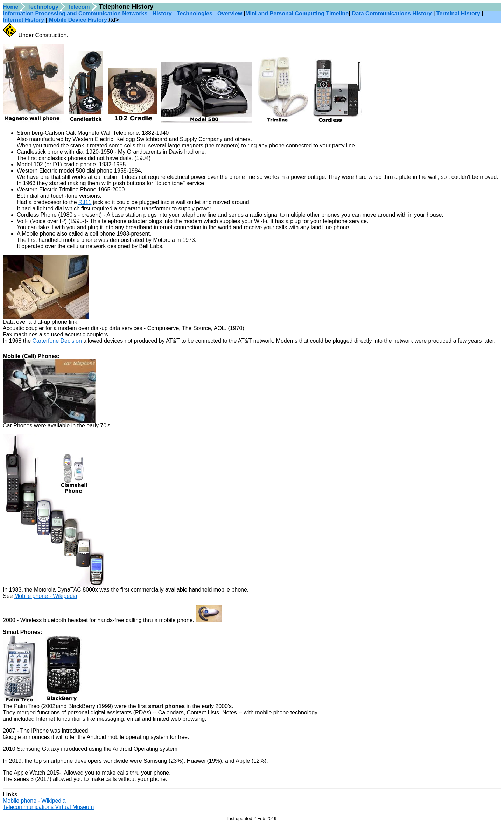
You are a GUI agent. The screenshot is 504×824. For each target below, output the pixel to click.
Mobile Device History (78, 20)
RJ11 (85, 202)
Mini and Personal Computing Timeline (297, 13)
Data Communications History (392, 13)
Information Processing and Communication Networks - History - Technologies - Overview (122, 13)
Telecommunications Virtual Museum (48, 807)
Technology (43, 7)
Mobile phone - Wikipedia (46, 596)
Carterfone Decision (57, 341)
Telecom (79, 7)
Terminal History (458, 13)
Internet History (23, 20)
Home (10, 7)
